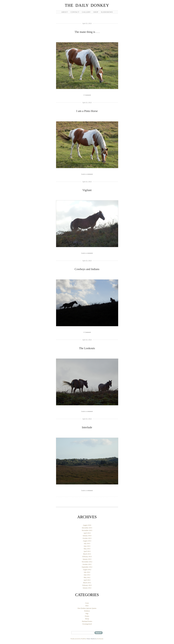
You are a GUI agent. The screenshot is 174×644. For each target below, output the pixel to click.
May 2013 (87, 549)
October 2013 (87, 538)
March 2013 (87, 554)
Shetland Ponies (87, 621)
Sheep (87, 619)
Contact (75, 12)
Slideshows (107, 12)
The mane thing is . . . (87, 32)
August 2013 (87, 541)
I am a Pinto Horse (87, 111)
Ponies (87, 616)
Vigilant (87, 190)
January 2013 (87, 559)
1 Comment (87, 95)
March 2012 (87, 583)
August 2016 (87, 525)
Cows (87, 603)
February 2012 (87, 585)
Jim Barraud (100, 639)
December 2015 (87, 528)
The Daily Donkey (87, 5)
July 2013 (87, 543)
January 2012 (87, 588)
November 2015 (87, 530)
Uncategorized (87, 624)
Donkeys (87, 611)
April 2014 (87, 533)
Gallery (86, 12)
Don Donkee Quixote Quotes (87, 608)
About (65, 12)
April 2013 (87, 551)
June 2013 (87, 546)
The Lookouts (87, 348)
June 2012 (87, 575)
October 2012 (87, 564)
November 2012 (87, 562)
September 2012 (87, 567)
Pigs (87, 613)
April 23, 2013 (87, 24)
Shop (96, 12)
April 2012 (87, 580)
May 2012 (87, 577)
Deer (87, 606)
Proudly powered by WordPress (78, 639)
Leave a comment (87, 174)
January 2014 (87, 536)
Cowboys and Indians (87, 269)
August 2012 (87, 570)
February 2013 (87, 556)
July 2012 (87, 572)
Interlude (87, 427)
